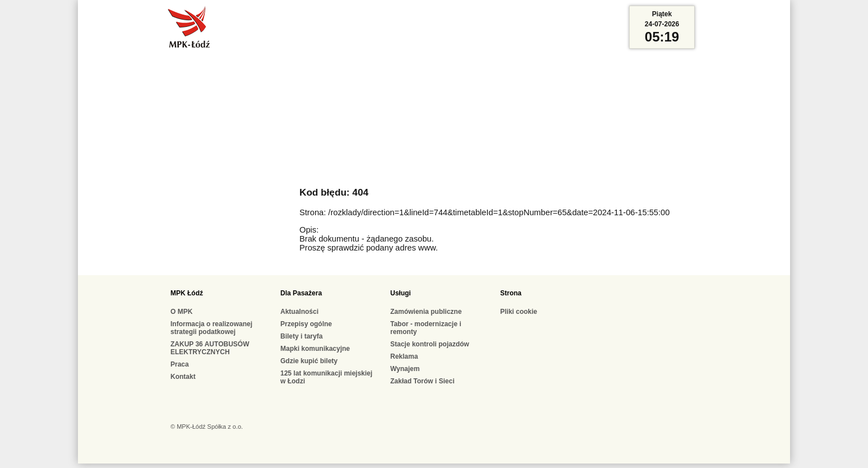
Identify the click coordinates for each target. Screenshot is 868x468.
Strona (511, 293)
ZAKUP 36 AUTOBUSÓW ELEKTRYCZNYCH (210, 348)
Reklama (404, 356)
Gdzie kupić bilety (309, 361)
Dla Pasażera (301, 293)
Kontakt (183, 377)
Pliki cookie (519, 312)
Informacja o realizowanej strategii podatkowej (211, 328)
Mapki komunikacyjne (315, 349)
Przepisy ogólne (306, 324)
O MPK (181, 312)
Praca (180, 364)
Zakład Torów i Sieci (422, 381)
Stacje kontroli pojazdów (430, 344)
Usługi (401, 293)
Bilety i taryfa (301, 336)
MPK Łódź (187, 293)
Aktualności (299, 312)
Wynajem (405, 369)
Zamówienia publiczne (426, 312)
